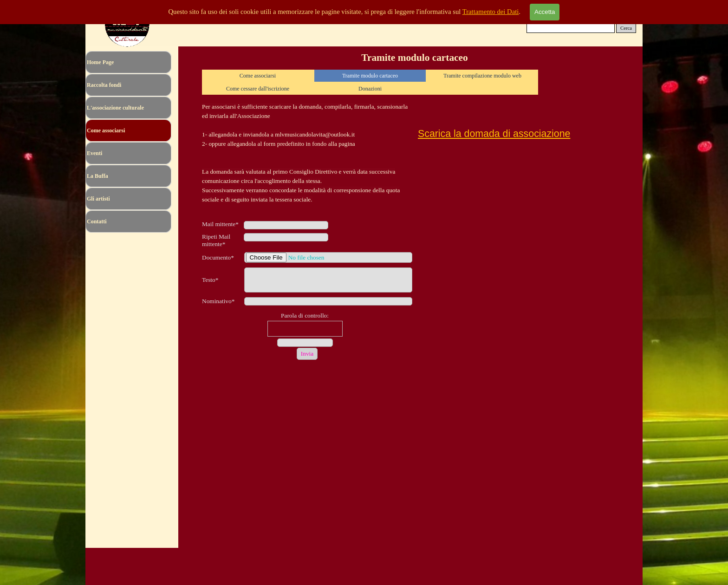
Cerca (626, 28)
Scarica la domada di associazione (494, 134)
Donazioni (370, 89)
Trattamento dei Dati (491, 12)
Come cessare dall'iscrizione (258, 89)
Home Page (100, 62)
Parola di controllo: (305, 315)
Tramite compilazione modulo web (482, 76)
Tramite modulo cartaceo (370, 76)
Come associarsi (258, 76)
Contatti (97, 221)
